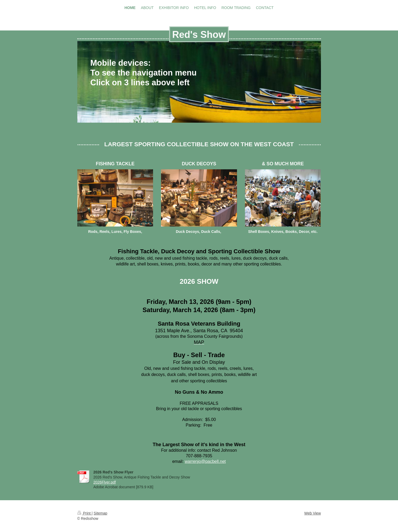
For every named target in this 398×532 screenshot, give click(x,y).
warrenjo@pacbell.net (205, 461)
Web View (313, 513)
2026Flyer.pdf (105, 482)
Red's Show (199, 35)
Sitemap (100, 513)
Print (85, 513)
